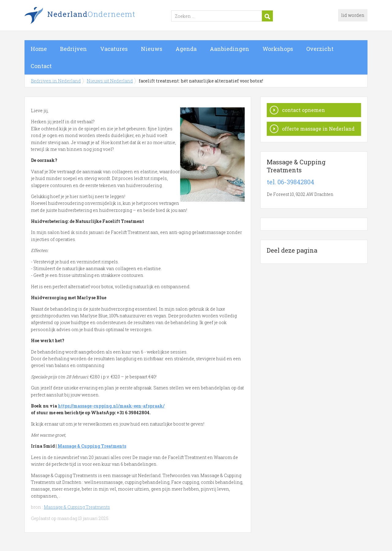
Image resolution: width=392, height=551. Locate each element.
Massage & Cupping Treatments (92, 446)
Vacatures (114, 49)
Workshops (278, 49)
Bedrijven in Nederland (101, 16)
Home (39, 49)
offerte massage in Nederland (318, 129)
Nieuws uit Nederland (110, 81)
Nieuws (152, 49)
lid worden (353, 15)
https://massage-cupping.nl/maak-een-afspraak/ (111, 406)
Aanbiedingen (230, 49)
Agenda (186, 49)
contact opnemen (303, 110)
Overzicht (320, 49)
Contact (41, 66)
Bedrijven (73, 49)
